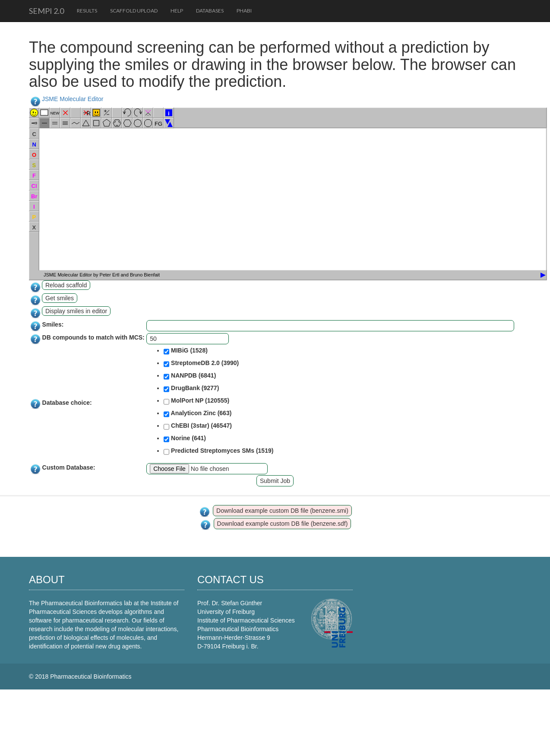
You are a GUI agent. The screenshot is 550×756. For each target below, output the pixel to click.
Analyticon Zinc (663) (198, 414)
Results (87, 11)
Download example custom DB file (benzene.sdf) (283, 524)
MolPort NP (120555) (196, 401)
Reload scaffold (66, 285)
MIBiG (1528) (186, 351)
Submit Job (275, 481)
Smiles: (53, 324)
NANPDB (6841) (190, 376)
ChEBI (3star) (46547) (198, 426)
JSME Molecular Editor (73, 99)
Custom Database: (69, 467)
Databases (210, 11)
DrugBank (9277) (191, 389)
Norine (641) (185, 439)
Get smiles (60, 298)
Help (177, 11)
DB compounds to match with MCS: (93, 337)
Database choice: (67, 403)
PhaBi (244, 11)
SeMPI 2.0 (46, 11)
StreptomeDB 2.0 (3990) (201, 364)
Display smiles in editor (76, 311)
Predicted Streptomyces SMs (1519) (218, 451)
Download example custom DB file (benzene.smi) (282, 511)
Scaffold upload (134, 11)
